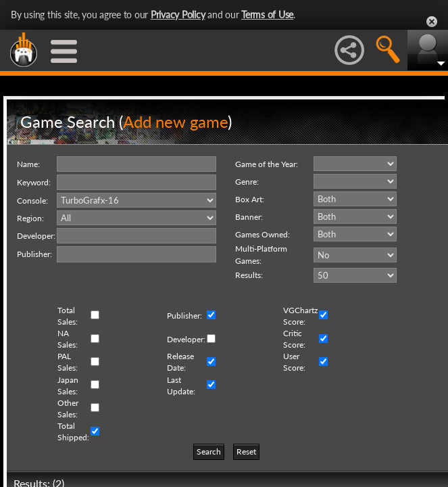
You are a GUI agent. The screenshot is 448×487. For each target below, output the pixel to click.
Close (432, 22)
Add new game (175, 121)
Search (209, 451)
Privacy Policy (178, 15)
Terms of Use (267, 15)
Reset (246, 451)
